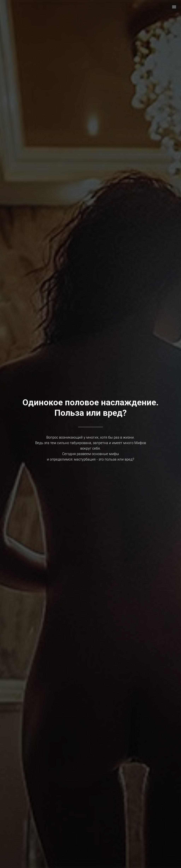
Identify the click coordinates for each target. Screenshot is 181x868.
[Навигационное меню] (174, 7)
